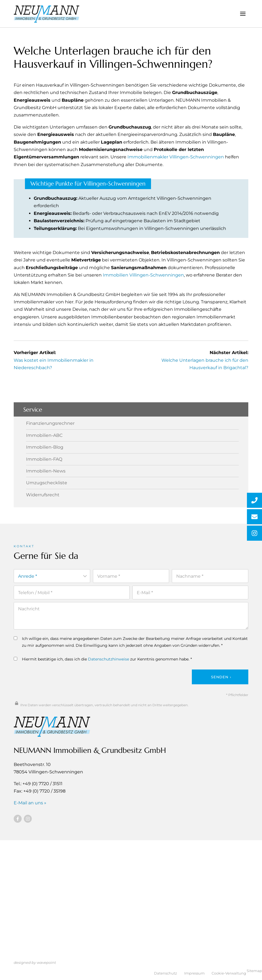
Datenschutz (166, 973)
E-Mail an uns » (30, 803)
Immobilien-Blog (45, 447)
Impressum (194, 973)
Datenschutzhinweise (109, 659)
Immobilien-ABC (44, 435)
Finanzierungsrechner (50, 423)
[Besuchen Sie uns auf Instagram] (28, 818)
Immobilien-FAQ (44, 459)
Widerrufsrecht (43, 495)
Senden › (221, 677)
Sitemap (254, 971)
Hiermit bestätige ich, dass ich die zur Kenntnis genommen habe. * (103, 659)
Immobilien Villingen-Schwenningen (143, 275)
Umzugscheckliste (47, 483)
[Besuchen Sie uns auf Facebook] (18, 818)
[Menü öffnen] (243, 14)
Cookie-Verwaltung (229, 973)
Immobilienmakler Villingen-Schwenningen (176, 157)
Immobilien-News (46, 471)
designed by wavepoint (35, 962)
